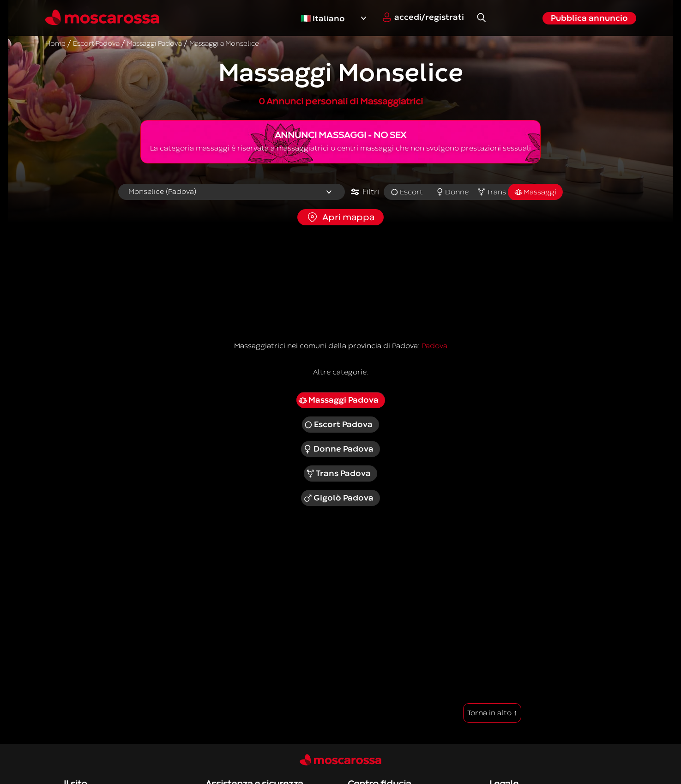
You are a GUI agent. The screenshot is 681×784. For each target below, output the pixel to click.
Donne (452, 192)
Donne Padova (338, 449)
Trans (491, 192)
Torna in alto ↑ (492, 713)
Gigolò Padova (338, 498)
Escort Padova (338, 425)
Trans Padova (338, 474)
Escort (407, 192)
